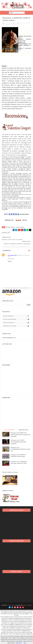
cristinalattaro (12, 255)
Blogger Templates (27, 605)
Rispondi (10, 261)
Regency (9, 25)
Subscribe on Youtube (17, 326)
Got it (25, 643)
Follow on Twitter (17, 323)
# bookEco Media (10, 227)
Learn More (19, 643)
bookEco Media (22, 23)
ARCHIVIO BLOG (24, 430)
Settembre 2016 (15, 25)
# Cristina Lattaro (20, 227)
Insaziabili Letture (11, 605)
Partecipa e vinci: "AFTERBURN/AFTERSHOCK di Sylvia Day (20, 449)
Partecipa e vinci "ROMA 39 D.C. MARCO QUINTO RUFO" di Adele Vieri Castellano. (20, 435)
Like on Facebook (17, 316)
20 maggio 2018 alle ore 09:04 (19, 256)
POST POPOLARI (9, 430)
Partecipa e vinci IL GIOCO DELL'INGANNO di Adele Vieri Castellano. (18, 442)
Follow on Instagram (17, 320)
